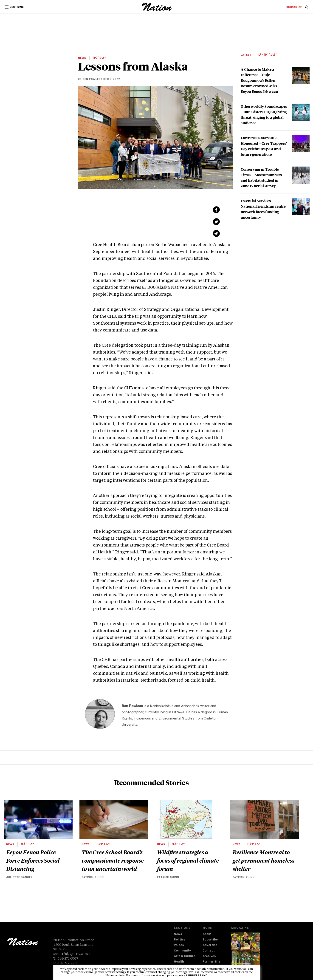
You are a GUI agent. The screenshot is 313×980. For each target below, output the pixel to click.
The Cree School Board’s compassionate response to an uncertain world (113, 860)
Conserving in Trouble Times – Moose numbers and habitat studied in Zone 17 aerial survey (261, 177)
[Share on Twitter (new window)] (216, 222)
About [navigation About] (207, 934)
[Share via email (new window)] (216, 233)
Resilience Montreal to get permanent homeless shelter (264, 860)
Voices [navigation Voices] (179, 945)
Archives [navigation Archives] (209, 956)
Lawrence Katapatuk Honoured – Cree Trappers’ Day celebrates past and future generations (264, 146)
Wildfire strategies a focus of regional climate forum (188, 860)
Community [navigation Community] (182, 951)
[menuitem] (294, 8)
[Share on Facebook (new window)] (216, 210)
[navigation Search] (307, 8)
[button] (15, 7)
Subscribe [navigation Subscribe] (210, 940)
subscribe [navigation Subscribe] (294, 8)
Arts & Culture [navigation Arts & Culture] (185, 956)
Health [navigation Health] (179, 962)
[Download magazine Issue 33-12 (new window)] (245, 952)
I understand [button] (197, 976)
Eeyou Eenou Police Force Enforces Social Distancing (33, 860)
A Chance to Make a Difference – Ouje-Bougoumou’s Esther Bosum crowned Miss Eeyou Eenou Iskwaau (259, 80)
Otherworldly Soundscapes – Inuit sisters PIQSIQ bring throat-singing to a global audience (264, 115)
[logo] (157, 10)
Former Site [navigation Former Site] (211, 962)
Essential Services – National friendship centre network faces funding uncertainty (263, 209)
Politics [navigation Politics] (180, 940)
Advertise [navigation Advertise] (210, 945)
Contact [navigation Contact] (209, 951)
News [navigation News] (178, 934)
